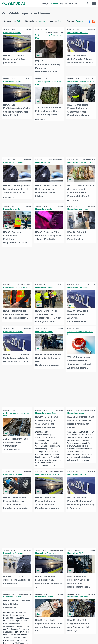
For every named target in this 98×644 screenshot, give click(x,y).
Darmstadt (91, 30)
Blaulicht (54, 4)
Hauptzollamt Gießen (12, 32)
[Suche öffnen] (87, 4)
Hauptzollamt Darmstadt (78, 32)
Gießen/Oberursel (24, 592)
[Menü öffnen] (94, 4)
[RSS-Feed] (94, 22)
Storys (45, 4)
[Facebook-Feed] (90, 22)
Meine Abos (74, 4)
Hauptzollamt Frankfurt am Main (81, 81)
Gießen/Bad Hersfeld (88, 409)
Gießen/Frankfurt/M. (56, 159)
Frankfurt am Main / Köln (54, 32)
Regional (63, 4)
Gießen (28, 30)
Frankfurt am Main (88, 79)
